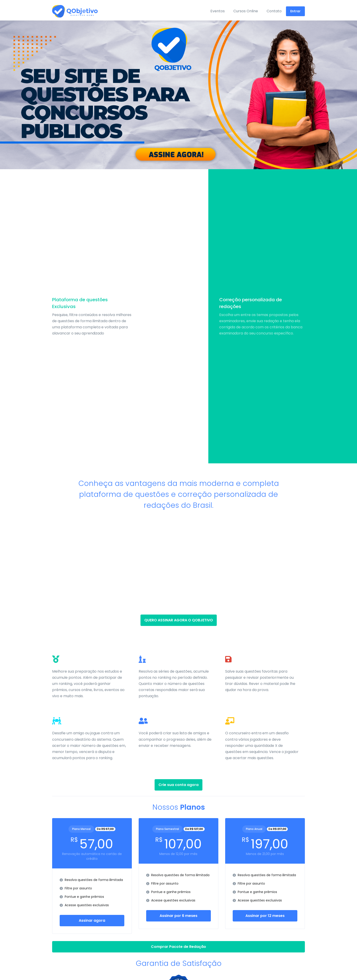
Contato (274, 11)
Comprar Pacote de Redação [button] (178, 947)
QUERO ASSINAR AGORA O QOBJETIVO (179, 620)
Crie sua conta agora (178, 785)
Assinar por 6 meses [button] (178, 916)
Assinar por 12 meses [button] (265, 916)
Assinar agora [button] (92, 920)
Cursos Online (246, 11)
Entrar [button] (295, 11)
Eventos (218, 11)
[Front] (69, 11)
